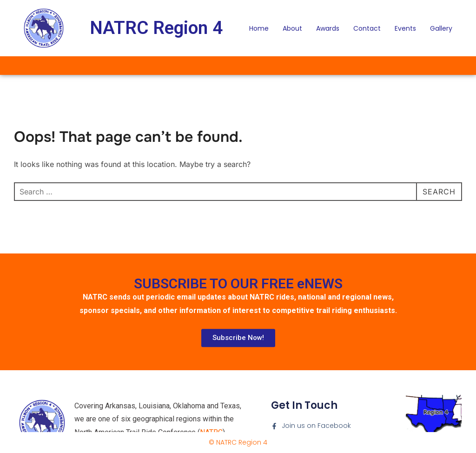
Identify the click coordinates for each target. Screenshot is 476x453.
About (292, 28)
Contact (367, 28)
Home (259, 28)
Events (405, 28)
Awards (328, 28)
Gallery (441, 28)
